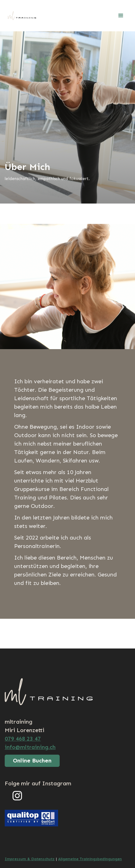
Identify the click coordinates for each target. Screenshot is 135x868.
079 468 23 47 (23, 739)
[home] (20, 16)
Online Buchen (32, 761)
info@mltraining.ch (30, 747)
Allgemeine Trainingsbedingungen (90, 859)
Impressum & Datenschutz (30, 859)
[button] (121, 16)
